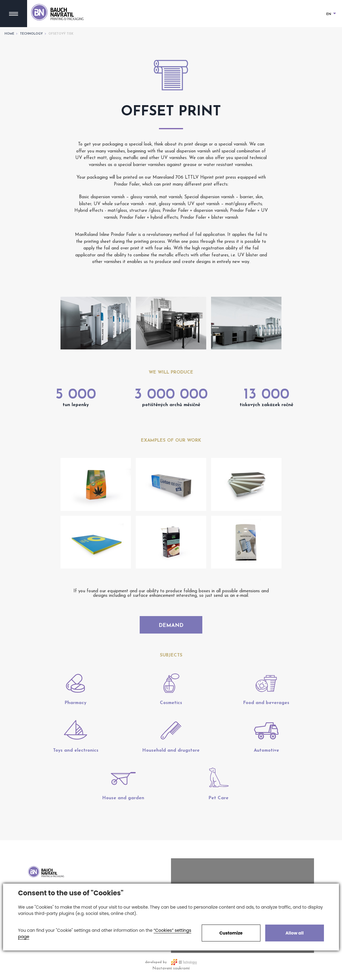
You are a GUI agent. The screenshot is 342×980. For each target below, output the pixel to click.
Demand (171, 626)
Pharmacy (76, 706)
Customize (231, 933)
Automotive (266, 754)
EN (331, 14)
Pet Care (219, 802)
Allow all (294, 933)
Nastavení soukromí (171, 972)
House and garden (123, 802)
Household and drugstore (171, 754)
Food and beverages (266, 706)
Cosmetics (171, 706)
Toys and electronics (76, 754)
